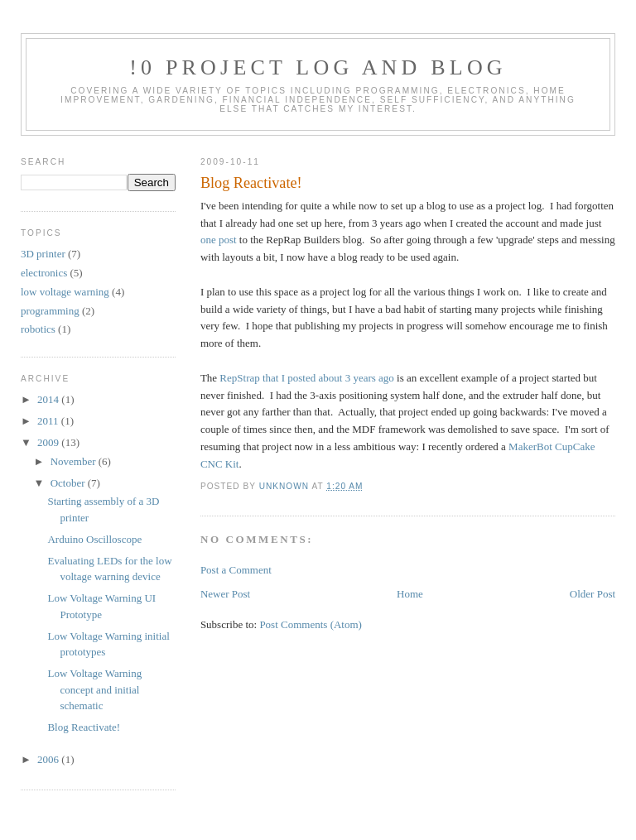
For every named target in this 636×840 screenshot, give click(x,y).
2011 (49, 421)
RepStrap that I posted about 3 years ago (306, 378)
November (75, 461)
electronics (44, 273)
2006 (49, 759)
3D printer (43, 254)
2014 (49, 399)
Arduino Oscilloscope (94, 539)
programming (50, 311)
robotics (38, 329)
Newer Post (225, 594)
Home (410, 594)
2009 (49, 442)
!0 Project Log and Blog (318, 67)
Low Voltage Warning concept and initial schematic (94, 689)
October (69, 483)
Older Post (593, 594)
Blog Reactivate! (84, 727)
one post (219, 240)
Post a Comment (236, 570)
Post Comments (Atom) (311, 624)
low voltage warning (65, 292)
